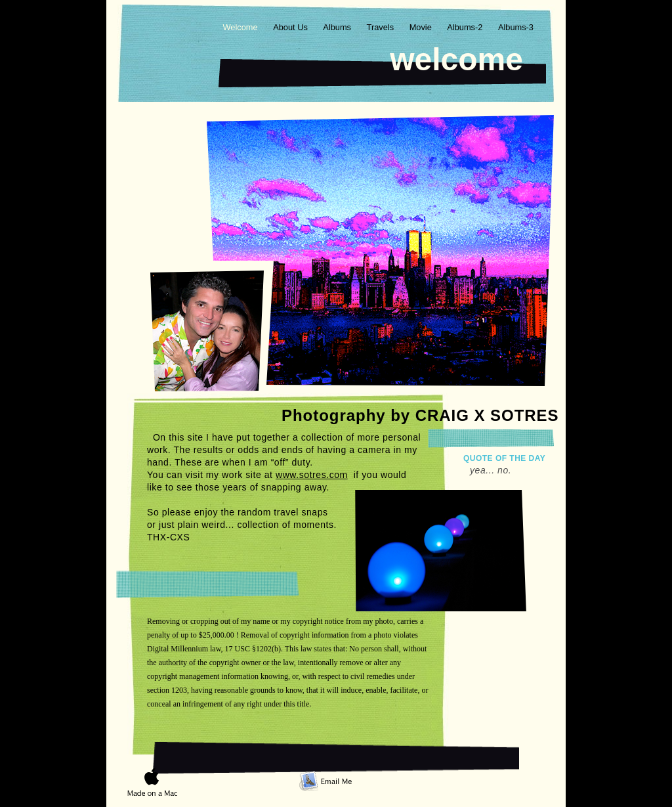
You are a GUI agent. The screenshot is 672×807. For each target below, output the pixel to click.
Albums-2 (466, 27)
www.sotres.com (312, 475)
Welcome (241, 27)
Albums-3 (516, 27)
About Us (291, 27)
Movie (422, 27)
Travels (382, 27)
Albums (338, 27)
